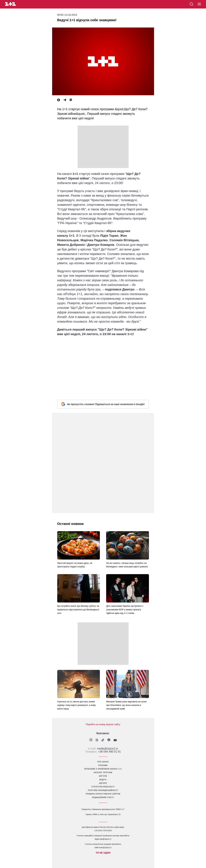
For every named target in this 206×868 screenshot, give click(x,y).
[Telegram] (65, 100)
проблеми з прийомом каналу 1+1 (103, 769)
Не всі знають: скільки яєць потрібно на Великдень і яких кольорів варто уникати (127, 565)
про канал (103, 762)
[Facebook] (59, 100)
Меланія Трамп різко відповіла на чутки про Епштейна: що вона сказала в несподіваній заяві (126, 705)
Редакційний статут (103, 797)
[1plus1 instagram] (91, 740)
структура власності (103, 787)
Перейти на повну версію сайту (103, 724)
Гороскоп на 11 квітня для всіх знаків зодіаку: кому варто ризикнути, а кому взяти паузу (77, 705)
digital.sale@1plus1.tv (103, 839)
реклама (103, 765)
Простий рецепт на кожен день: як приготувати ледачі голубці (75, 565)
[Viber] (71, 100)
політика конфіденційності (103, 790)
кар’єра (103, 776)
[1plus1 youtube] (115, 740)
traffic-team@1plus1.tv (103, 848)
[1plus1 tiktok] (103, 740)
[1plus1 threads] (97, 740)
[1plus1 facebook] (109, 740)
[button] (199, 4)
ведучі (103, 780)
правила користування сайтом (103, 794)
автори (103, 783)
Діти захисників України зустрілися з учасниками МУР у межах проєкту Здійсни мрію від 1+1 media (125, 610)
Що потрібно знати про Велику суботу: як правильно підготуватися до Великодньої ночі (78, 610)
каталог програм (103, 773)
